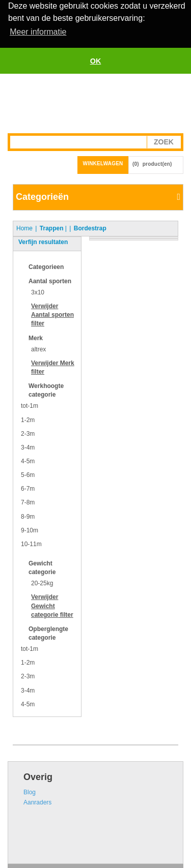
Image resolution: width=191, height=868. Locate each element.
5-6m (28, 474)
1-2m (28, 419)
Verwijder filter (52, 314)
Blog (30, 791)
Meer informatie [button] (38, 32)
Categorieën (42, 196)
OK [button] (96, 61)
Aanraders (37, 801)
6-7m (28, 488)
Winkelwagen (103, 162)
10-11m (31, 543)
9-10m (30, 529)
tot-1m (30, 405)
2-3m (28, 433)
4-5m (28, 460)
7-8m (28, 502)
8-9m (28, 516)
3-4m (28, 446)
